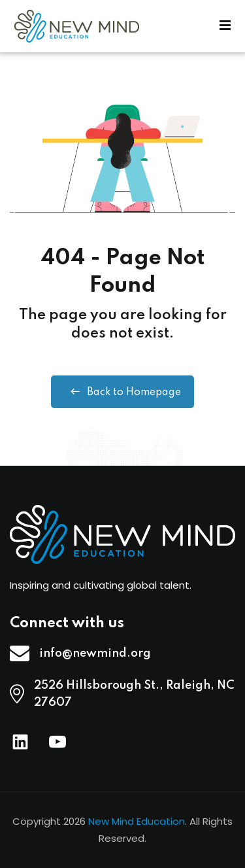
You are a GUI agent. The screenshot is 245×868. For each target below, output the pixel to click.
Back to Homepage (122, 392)
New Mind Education (137, 821)
